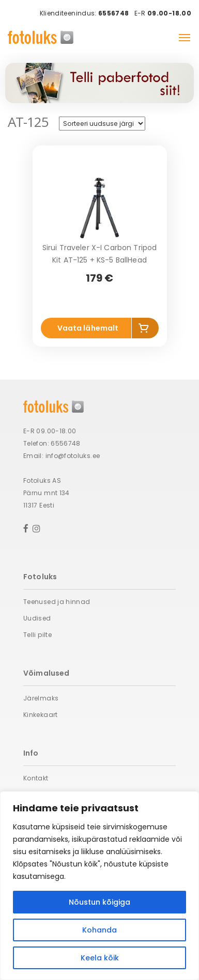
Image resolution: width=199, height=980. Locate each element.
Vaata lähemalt (88, 328)
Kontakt (36, 778)
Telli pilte (37, 635)
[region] (99, 886)
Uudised (37, 618)
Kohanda (99, 930)
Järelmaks (41, 698)
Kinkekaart (41, 715)
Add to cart (145, 330)
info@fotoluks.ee (73, 456)
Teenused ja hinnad (57, 602)
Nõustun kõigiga (99, 902)
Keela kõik (100, 958)
